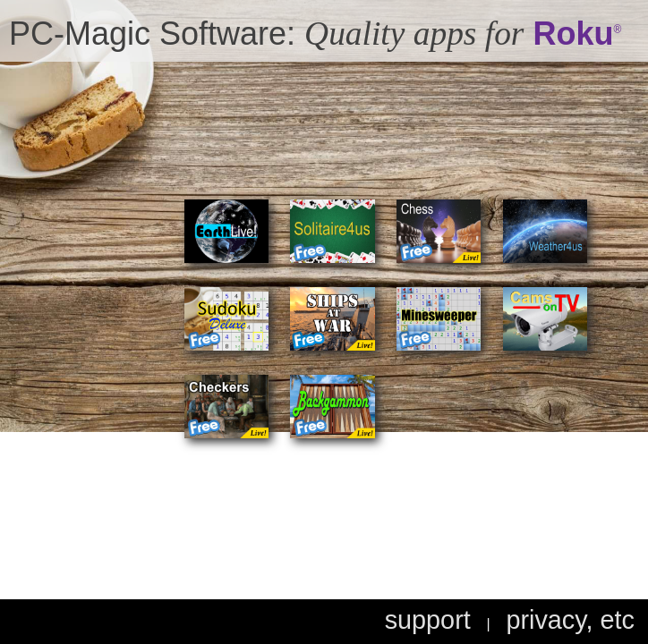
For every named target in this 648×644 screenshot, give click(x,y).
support (428, 620)
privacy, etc (570, 620)
